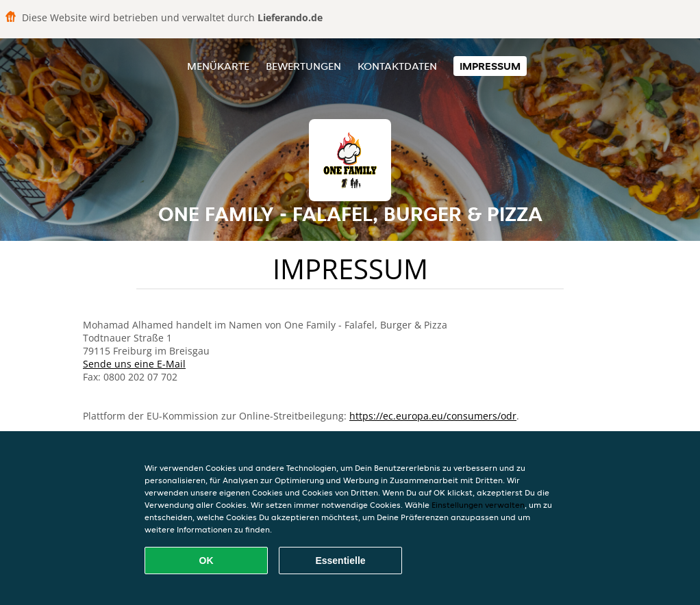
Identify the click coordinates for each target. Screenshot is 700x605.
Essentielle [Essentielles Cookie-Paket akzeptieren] (340, 561)
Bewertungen (303, 66)
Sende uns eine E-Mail (134, 364)
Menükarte (218, 66)
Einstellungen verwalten (478, 505)
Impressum (490, 66)
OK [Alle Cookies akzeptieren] (207, 561)
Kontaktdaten (397, 66)
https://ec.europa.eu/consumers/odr (433, 416)
